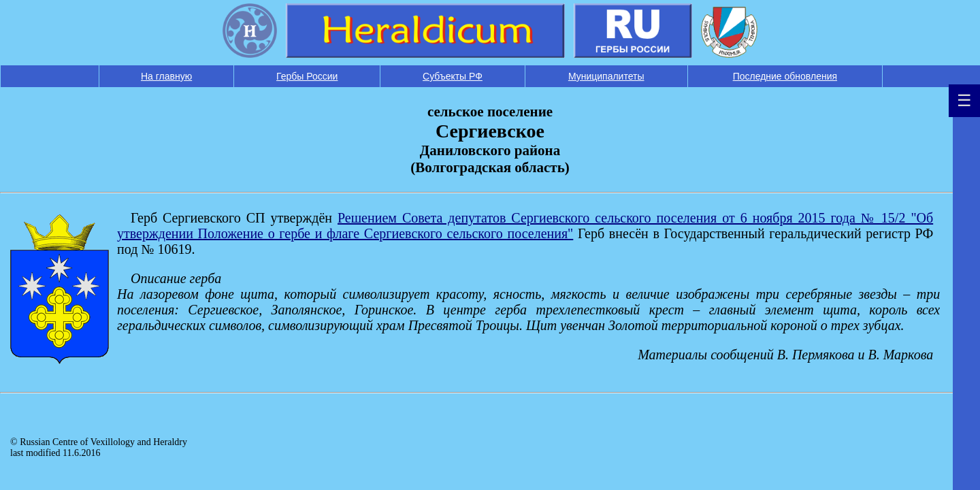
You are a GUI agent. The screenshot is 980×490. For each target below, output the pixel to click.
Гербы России (307, 76)
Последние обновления (785, 76)
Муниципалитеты (606, 76)
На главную (166, 76)
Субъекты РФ (453, 76)
